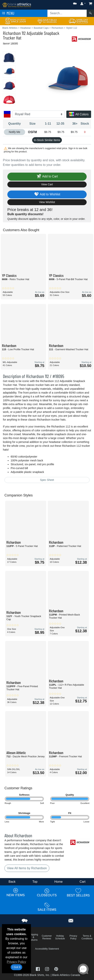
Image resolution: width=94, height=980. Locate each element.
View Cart (47, 184)
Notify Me (14, 132)
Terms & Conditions (87, 937)
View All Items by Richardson (27, 868)
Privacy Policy (16, 962)
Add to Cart (47, 177)
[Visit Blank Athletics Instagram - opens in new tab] (47, 969)
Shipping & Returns (34, 937)
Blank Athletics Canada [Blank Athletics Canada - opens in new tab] (66, 975)
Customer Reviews (47, 937)
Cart (82, 882)
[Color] (39, 114)
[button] (75, 3)
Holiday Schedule (60, 937)
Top (35, 882)
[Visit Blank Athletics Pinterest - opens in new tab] (56, 969)
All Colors (79, 115)
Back (12, 882)
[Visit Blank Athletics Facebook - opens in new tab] (38, 969)
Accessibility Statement (47, 949)
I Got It (16, 967)
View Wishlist (47, 202)
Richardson (12, 33)
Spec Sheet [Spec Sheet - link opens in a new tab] (47, 480)
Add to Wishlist (47, 194)
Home (59, 882)
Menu (8, 13)
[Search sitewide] (67, 13)
